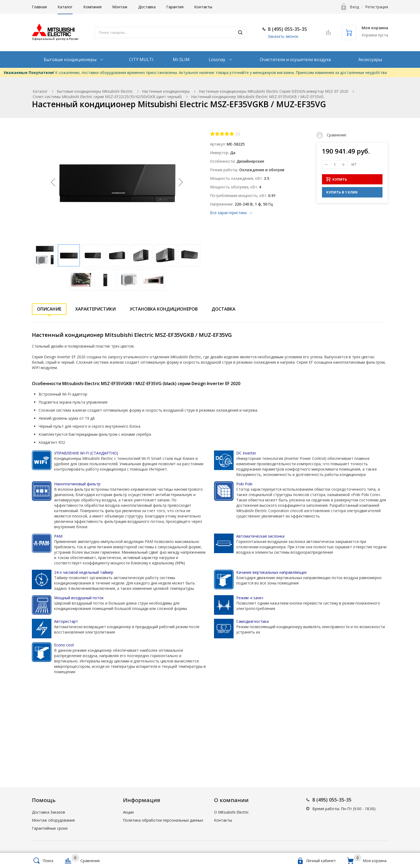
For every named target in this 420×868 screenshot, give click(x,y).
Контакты (203, 7)
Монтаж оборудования (53, 820)
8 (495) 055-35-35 (287, 29)
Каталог (65, 7)
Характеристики (95, 309)
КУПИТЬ (337, 179)
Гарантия (175, 7)
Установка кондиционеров (164, 309)
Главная (39, 7)
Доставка (147, 7)
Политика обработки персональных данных (163, 820)
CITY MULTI (141, 59)
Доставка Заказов (48, 812)
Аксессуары (370, 59)
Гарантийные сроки (50, 828)
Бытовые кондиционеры (71, 59)
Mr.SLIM (181, 59)
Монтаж (120, 7)
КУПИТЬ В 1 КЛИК (342, 192)
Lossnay (217, 59)
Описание (49, 309)
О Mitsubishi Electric (231, 812)
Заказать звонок (283, 36)
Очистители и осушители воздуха (295, 59)
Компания (92, 7)
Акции (128, 812)
